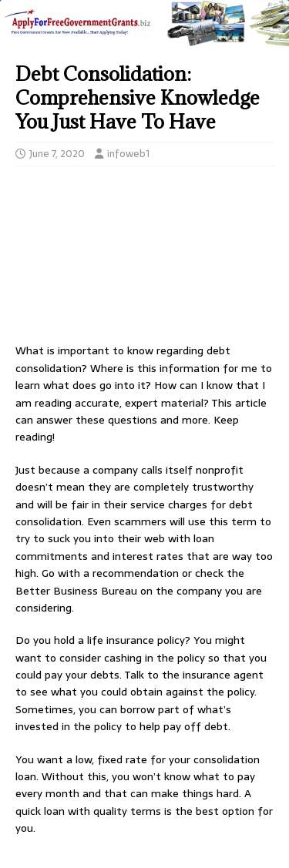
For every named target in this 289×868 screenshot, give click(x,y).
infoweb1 (128, 154)
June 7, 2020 (57, 154)
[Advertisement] (144, 259)
